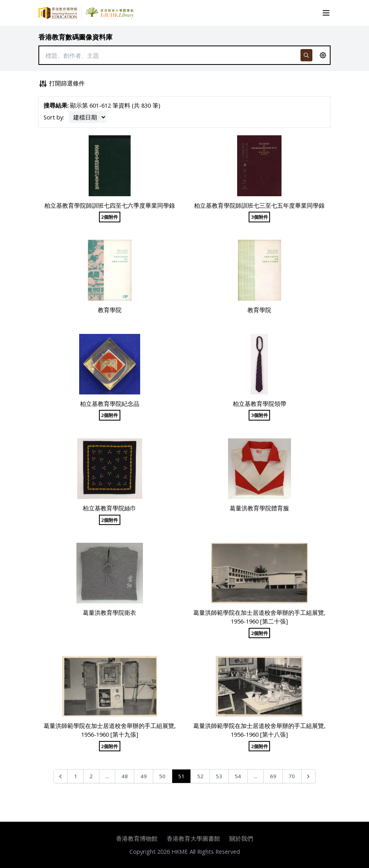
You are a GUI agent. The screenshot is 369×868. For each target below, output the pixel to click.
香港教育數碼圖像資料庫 (75, 37)
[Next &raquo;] (309, 776)
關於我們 (241, 838)
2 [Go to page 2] (91, 776)
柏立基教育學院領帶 (260, 404)
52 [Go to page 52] (200, 776)
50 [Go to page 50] (162, 776)
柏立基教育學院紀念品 (110, 404)
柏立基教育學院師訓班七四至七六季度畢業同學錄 (110, 205)
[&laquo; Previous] (61, 776)
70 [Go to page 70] (292, 776)
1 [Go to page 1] (76, 776)
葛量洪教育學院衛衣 (109, 612)
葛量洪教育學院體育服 (259, 508)
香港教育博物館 (137, 838)
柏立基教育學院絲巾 (109, 508)
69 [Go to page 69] (273, 776)
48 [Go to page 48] (125, 776)
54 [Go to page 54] (238, 776)
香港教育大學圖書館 (193, 838)
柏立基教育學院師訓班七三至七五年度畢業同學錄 (259, 205)
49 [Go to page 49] (144, 776)
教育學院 (110, 310)
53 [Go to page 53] (219, 776)
